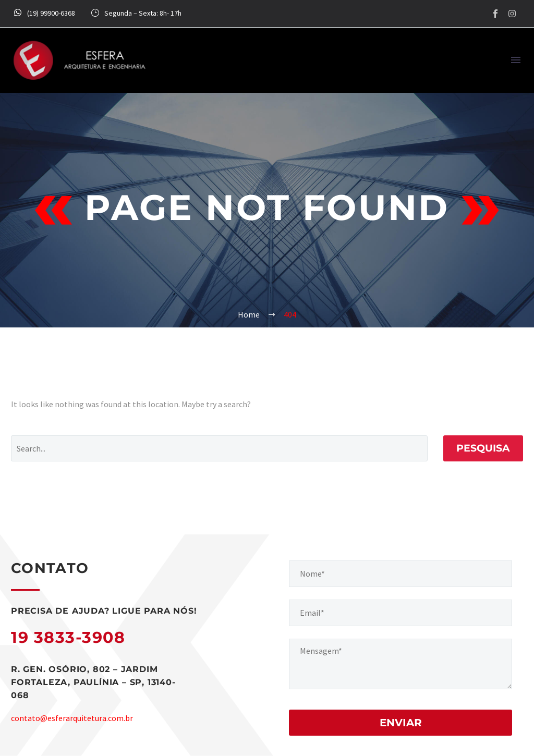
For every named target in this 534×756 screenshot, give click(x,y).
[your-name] (400, 574)
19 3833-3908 (68, 637)
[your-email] (400, 613)
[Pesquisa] (219, 448)
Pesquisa (483, 448)
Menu (516, 60)
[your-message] (400, 664)
